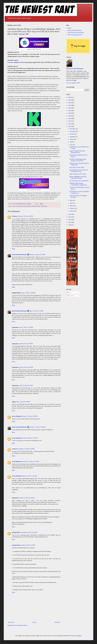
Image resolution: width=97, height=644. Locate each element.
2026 (70, 97)
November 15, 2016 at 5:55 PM (26, 449)
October (72, 134)
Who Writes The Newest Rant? (76, 33)
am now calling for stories (16, 62)
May (71, 200)
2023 (70, 105)
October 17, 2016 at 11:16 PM (37, 427)
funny (25, 206)
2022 (70, 108)
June (71, 145)
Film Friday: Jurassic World (77, 167)
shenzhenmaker (16, 545)
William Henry (16, 532)
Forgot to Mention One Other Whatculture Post (77, 152)
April (71, 203)
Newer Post (11, 622)
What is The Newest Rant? (75, 30)
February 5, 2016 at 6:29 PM (25, 216)
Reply (13, 249)
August (72, 139)
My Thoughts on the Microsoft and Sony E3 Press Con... (79, 171)
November (73, 131)
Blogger (79, 636)
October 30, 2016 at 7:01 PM (30, 438)
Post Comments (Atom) (21, 625)
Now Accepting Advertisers (75, 35)
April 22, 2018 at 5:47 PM (28, 545)
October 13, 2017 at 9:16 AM (27, 498)
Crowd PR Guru (32, 76)
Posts (69, 293)
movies (39, 206)
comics (14, 206)
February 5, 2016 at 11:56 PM (37, 255)
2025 (70, 100)
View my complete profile (73, 83)
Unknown (15, 216)
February (72, 208)
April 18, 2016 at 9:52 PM (26, 344)
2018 (70, 119)
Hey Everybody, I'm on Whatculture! (79, 181)
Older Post (57, 622)
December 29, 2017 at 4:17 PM (29, 532)
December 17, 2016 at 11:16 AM (30, 462)
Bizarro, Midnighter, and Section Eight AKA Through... (78, 177)
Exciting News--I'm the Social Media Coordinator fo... (79, 192)
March (72, 206)
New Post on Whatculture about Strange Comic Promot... (78, 160)
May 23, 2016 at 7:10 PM (23, 402)
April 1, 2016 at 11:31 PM (36, 311)
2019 (70, 116)
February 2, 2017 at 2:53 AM (30, 476)
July (71, 142)
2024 (70, 103)
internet (29, 206)
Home (34, 622)
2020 (70, 113)
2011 (70, 222)
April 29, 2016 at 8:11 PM (26, 385)
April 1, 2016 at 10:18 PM (28, 293)
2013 (70, 217)
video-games (44, 206)
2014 (70, 214)
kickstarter (34, 206)
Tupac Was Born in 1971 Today (78, 174)
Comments (71, 296)
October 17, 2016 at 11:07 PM (30, 416)
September (73, 137)
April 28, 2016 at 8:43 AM (26, 367)
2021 (70, 111)
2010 (70, 225)
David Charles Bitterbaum (19, 255)
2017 (70, 121)
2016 (70, 124)
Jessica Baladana (17, 416)
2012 (70, 220)
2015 (70, 126)
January (72, 211)
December (73, 129)
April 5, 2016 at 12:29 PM (26, 327)
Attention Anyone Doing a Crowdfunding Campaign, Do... (78, 184)
